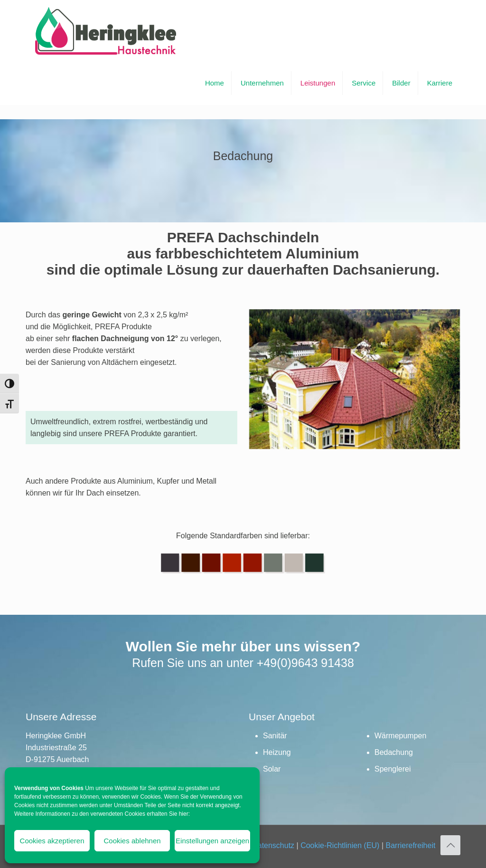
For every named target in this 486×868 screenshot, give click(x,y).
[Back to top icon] (450, 845)
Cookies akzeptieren (52, 841)
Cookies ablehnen (132, 841)
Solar (272, 769)
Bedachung (394, 752)
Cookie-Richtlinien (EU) (340, 845)
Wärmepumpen (400, 736)
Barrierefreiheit (410, 845)
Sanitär (275, 736)
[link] (355, 388)
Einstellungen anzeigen (212, 841)
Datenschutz (273, 845)
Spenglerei (393, 769)
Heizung (277, 752)
